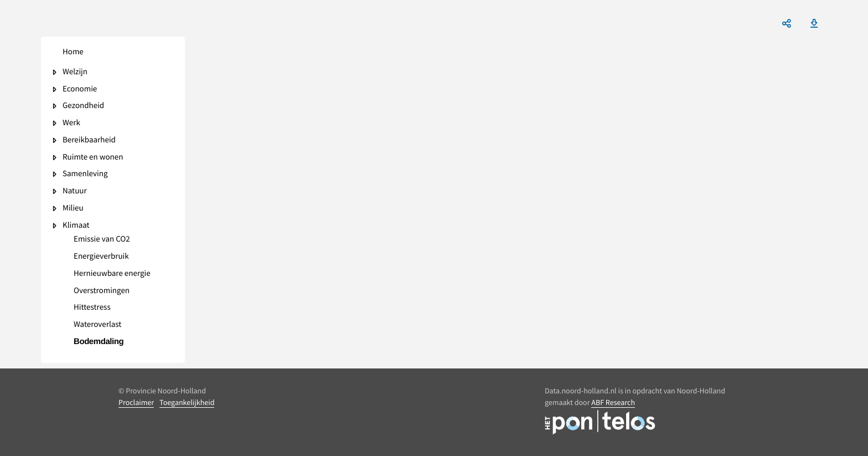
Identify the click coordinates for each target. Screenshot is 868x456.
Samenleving (85, 174)
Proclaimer (136, 402)
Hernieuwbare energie (112, 274)
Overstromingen (102, 291)
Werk (71, 123)
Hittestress (92, 308)
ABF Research (613, 402)
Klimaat (76, 226)
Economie (80, 89)
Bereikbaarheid (89, 140)
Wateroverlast (97, 325)
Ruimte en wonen (93, 158)
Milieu (73, 209)
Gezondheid (83, 106)
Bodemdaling (99, 342)
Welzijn (75, 72)
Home (73, 52)
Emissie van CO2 (102, 240)
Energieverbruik (101, 257)
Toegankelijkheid (187, 402)
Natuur (75, 191)
